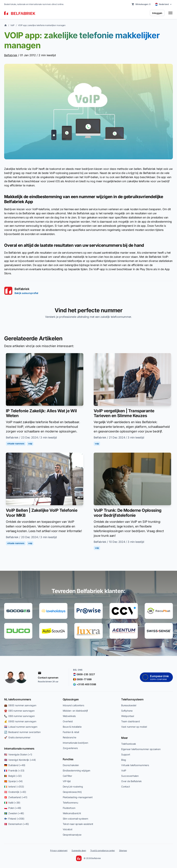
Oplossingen (71, 699)
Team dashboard (130, 721)
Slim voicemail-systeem (75, 819)
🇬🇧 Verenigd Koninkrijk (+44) (20, 760)
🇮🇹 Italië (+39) (12, 803)
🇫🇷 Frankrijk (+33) (14, 770)
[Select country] (163, 4)
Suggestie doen (79, 850)
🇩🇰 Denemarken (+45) (17, 824)
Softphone (127, 711)
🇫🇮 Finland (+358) (14, 819)
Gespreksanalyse (72, 835)
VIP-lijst (67, 781)
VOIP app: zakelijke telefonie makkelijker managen (42, 25)
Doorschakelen (71, 765)
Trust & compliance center (103, 850)
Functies (68, 759)
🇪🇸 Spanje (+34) (13, 781)
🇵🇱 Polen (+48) (13, 808)
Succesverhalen (130, 776)
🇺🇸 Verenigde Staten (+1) (18, 754)
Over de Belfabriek (131, 781)
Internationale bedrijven (75, 743)
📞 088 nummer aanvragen (19, 716)
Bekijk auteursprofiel (26, 293)
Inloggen (157, 13)
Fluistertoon (69, 808)
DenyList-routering (73, 787)
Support (126, 754)
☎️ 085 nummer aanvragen (19, 711)
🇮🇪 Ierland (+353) (14, 787)
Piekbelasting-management (78, 797)
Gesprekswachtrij (72, 792)
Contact (125, 787)
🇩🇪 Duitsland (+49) (15, 765)
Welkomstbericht (72, 813)
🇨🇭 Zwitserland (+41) (16, 797)
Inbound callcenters (73, 705)
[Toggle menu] (170, 13)
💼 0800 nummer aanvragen (20, 705)
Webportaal (127, 716)
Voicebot (68, 829)
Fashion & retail (71, 732)
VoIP (12, 25)
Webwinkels (69, 716)
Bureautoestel (129, 705)
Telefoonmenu (70, 803)
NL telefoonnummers (18, 699)
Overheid (68, 721)
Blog (124, 760)
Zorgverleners (70, 748)
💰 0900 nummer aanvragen (20, 721)
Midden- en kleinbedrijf (75, 711)
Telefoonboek (129, 744)
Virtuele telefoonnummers (135, 765)
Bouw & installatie (72, 727)
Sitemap (123, 850)
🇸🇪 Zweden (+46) (14, 813)
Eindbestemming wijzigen (77, 770)
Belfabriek (11, 55)
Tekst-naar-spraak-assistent (78, 824)
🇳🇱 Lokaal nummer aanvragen (21, 727)
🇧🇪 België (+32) (13, 776)
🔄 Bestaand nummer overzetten (22, 732)
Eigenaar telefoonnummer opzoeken (141, 749)
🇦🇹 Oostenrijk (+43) (15, 792)
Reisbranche (69, 737)
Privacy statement (59, 850)
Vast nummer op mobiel (134, 727)
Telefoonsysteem (132, 699)
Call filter (67, 776)
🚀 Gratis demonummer (17, 737)
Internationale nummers (19, 749)
